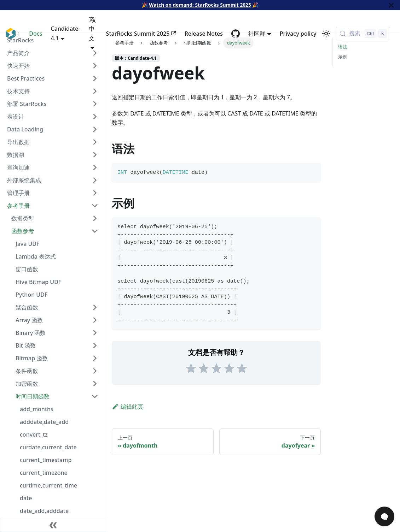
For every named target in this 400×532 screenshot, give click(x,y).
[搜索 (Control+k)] (363, 34)
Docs (36, 34)
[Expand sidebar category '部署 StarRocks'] (95, 104)
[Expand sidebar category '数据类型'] (95, 218)
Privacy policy (298, 34)
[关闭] (391, 5)
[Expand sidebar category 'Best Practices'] (95, 78)
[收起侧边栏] (53, 525)
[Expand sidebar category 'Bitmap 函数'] (95, 358)
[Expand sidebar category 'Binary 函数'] (95, 333)
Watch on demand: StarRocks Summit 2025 (200, 5)
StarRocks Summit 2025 (141, 34)
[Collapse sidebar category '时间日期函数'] (95, 396)
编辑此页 (127, 407)
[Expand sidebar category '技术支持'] (95, 91)
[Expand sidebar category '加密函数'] (95, 384)
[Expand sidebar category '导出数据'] (95, 142)
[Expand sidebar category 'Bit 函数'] (95, 345)
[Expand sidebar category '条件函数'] (95, 371)
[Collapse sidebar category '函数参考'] (95, 231)
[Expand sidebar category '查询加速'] (95, 167)
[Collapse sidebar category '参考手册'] (95, 206)
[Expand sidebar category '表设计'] (95, 117)
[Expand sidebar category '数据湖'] (95, 155)
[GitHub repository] (236, 34)
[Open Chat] (384, 516)
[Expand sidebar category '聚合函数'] (95, 307)
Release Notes (204, 34)
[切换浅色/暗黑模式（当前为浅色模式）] (326, 34)
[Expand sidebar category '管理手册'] (95, 193)
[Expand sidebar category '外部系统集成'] (95, 180)
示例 (343, 57)
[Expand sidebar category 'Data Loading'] (95, 129)
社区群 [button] (257, 34)
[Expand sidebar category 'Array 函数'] (95, 320)
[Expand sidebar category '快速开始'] (95, 66)
